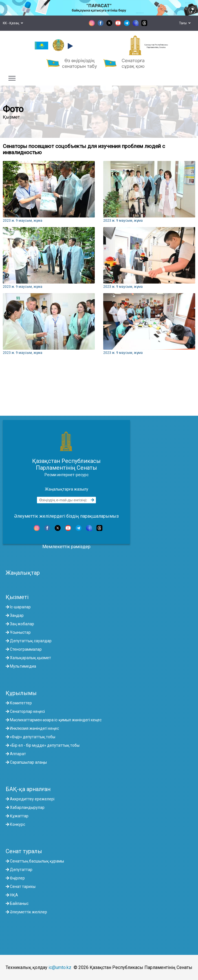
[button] (70, 46)
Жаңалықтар (23, 573)
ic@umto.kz (60, 967)
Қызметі (17, 597)
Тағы (185, 23)
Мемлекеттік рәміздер (66, 547)
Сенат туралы (24, 851)
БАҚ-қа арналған (28, 789)
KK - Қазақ (13, 23)
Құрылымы (21, 693)
